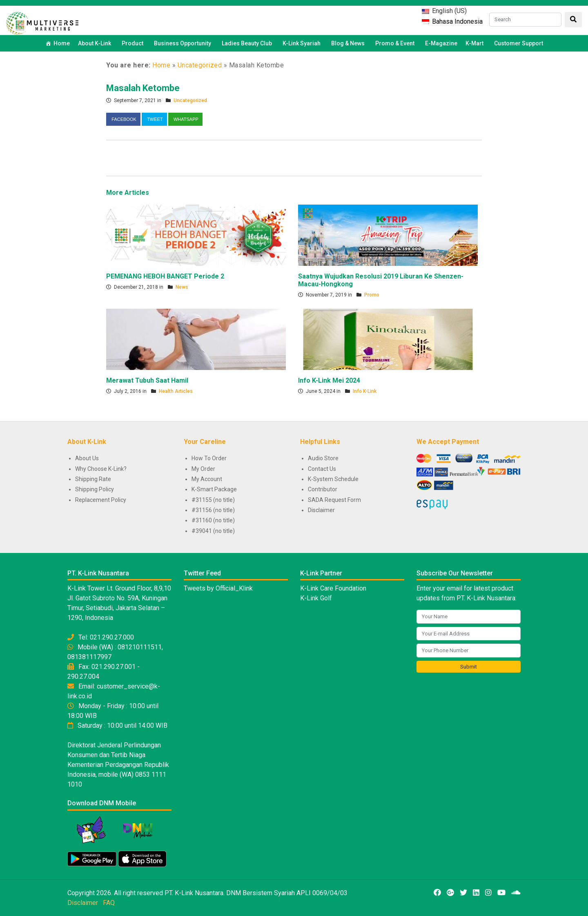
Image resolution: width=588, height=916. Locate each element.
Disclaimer (321, 510)
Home (62, 43)
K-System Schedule (333, 479)
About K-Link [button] (96, 43)
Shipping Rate (93, 479)
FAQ (109, 903)
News (182, 287)
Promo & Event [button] (396, 43)
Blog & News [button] (349, 43)
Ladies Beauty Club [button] (248, 43)
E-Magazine (441, 43)
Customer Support (519, 43)
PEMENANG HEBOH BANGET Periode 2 (165, 276)
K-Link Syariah (303, 43)
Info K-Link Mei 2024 (329, 380)
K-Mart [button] (476, 43)
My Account (207, 479)
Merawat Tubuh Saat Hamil (147, 380)
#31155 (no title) (213, 500)
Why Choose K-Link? (101, 469)
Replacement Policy (101, 500)
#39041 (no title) (213, 531)
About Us (87, 458)
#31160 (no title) (213, 520)
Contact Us (322, 469)
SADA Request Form (334, 500)
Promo (372, 295)
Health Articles (176, 391)
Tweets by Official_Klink (218, 588)
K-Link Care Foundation (333, 588)
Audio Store (323, 458)
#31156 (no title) (213, 510)
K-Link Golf (316, 598)
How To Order (209, 458)
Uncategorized (200, 65)
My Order (203, 469)
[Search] (525, 20)
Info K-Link (365, 391)
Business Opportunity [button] (184, 43)
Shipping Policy (95, 489)
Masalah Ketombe (143, 88)
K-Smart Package (214, 489)
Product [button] (134, 43)
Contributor (323, 489)
